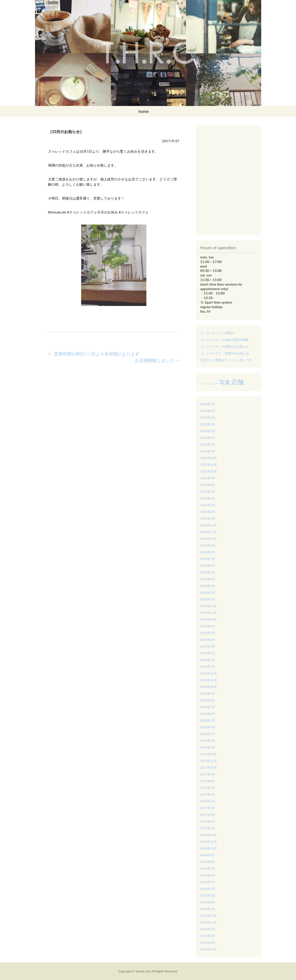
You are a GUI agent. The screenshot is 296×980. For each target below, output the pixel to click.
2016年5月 (208, 882)
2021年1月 (208, 518)
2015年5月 (208, 936)
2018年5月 (208, 720)
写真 (225, 382)
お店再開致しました (157, 360)
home (144, 111)
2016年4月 (208, 889)
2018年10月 (209, 687)
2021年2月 (208, 512)
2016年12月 (209, 835)
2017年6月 (208, 794)
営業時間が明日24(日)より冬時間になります (94, 354)
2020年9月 (208, 545)
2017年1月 (208, 828)
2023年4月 (208, 411)
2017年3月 (208, 815)
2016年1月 (208, 909)
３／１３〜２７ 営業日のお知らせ (225, 353)
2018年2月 (208, 741)
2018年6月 (208, 714)
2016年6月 (208, 875)
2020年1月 (208, 599)
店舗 (237, 382)
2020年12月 (209, 525)
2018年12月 (209, 673)
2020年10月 (209, 539)
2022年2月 (208, 444)
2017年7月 (208, 788)
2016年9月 (208, 855)
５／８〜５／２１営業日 (217, 333)
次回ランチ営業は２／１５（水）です (226, 360)
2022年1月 (208, 451)
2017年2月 (208, 821)
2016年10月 (209, 848)
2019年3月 (208, 653)
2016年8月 (208, 862)
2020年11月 (209, 532)
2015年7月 (208, 929)
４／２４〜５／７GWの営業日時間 (224, 340)
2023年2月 (208, 424)
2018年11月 (209, 680)
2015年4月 (208, 943)
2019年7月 (208, 633)
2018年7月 (208, 707)
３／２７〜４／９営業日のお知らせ (225, 346)
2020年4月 (208, 579)
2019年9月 (208, 626)
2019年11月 (209, 613)
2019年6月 (208, 640)
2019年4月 (208, 646)
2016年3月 (208, 895)
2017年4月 (208, 808)
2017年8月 (208, 781)
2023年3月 (208, 417)
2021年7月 (208, 492)
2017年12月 (209, 754)
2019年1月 (208, 667)
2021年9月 (208, 478)
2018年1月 (208, 747)
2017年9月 (208, 774)
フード (204, 383)
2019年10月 (209, 619)
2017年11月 (209, 761)
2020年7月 (208, 559)
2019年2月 (208, 660)
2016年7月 (208, 868)
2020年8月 (208, 552)
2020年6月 (208, 566)
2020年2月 (208, 592)
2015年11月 (209, 922)
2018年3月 (208, 734)
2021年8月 (208, 485)
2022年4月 (208, 438)
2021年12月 (209, 458)
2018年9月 (208, 693)
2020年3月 (208, 586)
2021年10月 (209, 471)
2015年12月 (209, 916)
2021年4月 (208, 498)
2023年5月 (208, 404)
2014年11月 (209, 949)
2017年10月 (209, 768)
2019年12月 (209, 606)
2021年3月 (208, 505)
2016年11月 (209, 842)
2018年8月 (208, 700)
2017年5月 (208, 801)
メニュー (213, 383)
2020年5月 (208, 572)
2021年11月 (209, 465)
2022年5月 (208, 431)
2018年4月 (208, 727)
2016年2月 (208, 902)
